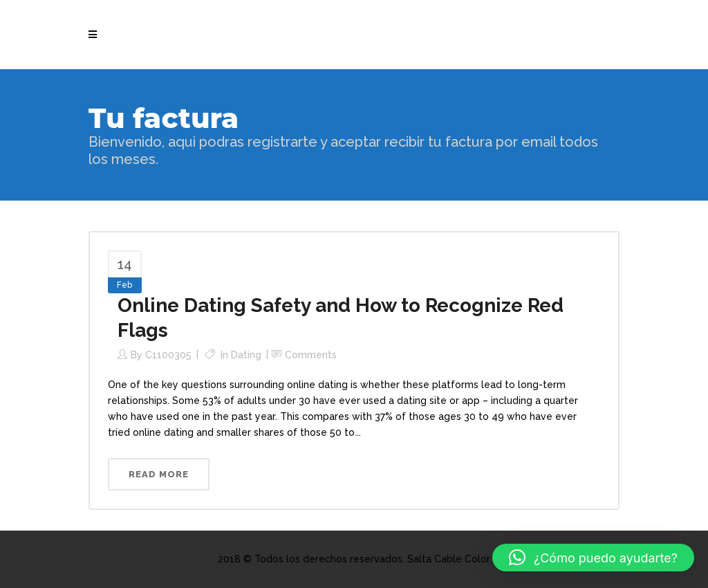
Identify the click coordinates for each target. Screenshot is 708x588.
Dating (246, 355)
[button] (593, 558)
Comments (311, 355)
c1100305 (168, 355)
